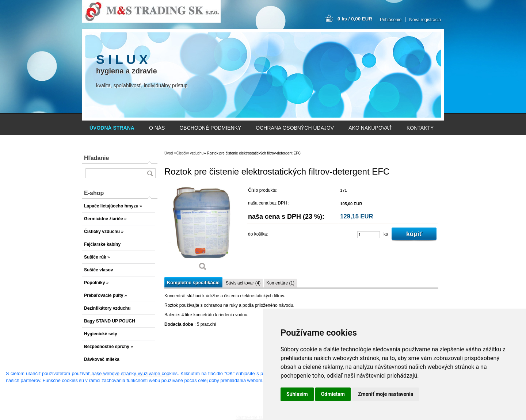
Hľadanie (96, 158)
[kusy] (369, 235)
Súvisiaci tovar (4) (243, 283)
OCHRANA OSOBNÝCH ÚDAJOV (295, 128)
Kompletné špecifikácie (193, 282)
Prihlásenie (391, 20)
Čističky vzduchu (190, 153)
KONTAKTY (420, 128)
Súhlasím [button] (297, 394)
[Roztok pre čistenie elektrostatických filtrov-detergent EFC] (203, 230)
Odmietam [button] (333, 394)
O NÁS (157, 128)
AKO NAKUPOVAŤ (370, 128)
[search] (150, 173)
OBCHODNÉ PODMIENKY (210, 128)
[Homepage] (112, 128)
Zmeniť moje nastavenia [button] (386, 394)
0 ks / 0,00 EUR (355, 19)
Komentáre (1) (280, 283)
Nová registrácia (425, 20)
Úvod (169, 153)
